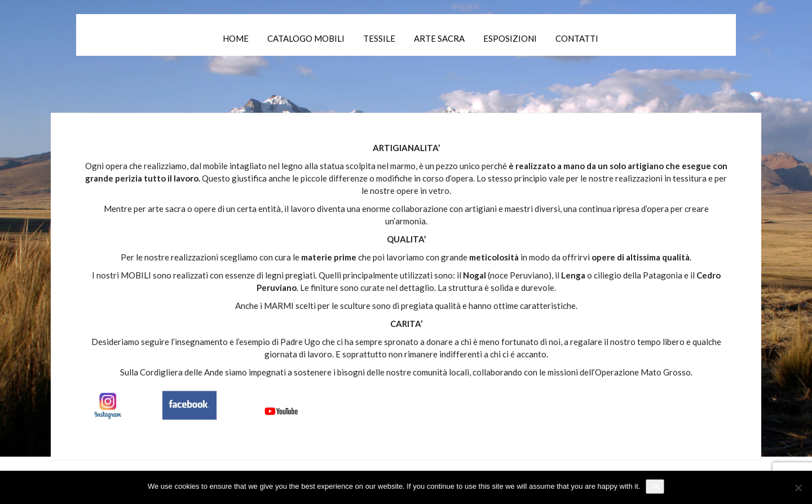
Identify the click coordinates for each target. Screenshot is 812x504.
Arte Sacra (439, 38)
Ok (655, 486)
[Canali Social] (197, 404)
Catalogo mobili (306, 38)
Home (236, 38)
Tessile (379, 38)
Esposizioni (510, 38)
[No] (798, 488)
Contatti (577, 38)
